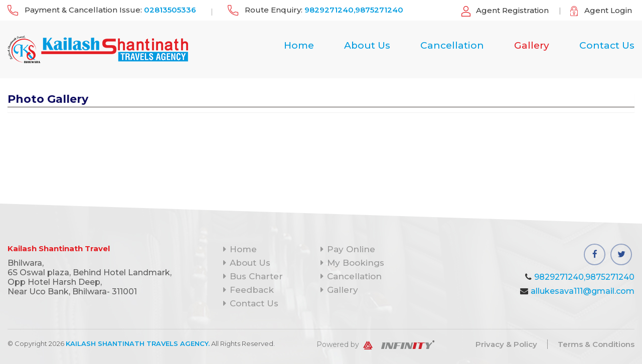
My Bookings (352, 263)
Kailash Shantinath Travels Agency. (138, 343)
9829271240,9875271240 (354, 10)
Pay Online (348, 249)
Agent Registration (512, 10)
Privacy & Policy (506, 344)
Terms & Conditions (596, 344)
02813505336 (170, 10)
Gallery (532, 46)
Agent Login (608, 10)
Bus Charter (253, 276)
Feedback (249, 290)
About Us (367, 46)
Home (299, 46)
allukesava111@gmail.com (583, 291)
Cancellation (452, 46)
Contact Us (607, 46)
